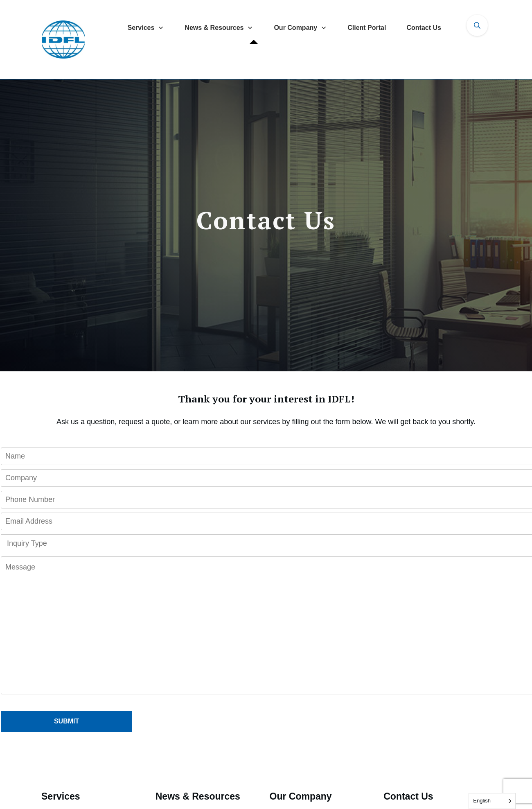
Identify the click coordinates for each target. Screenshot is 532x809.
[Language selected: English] (492, 801)
